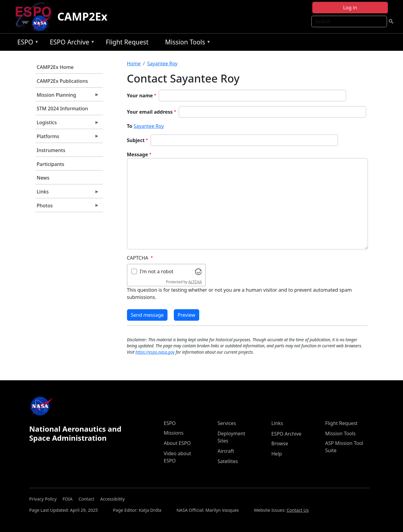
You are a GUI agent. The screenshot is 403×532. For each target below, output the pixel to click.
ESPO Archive (71, 43)
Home (134, 63)
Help (277, 454)
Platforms (67, 138)
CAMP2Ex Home (55, 67)
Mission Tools (186, 43)
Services (227, 423)
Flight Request (127, 42)
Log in (350, 8)
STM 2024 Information (62, 109)
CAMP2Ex (82, 16)
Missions (174, 433)
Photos (67, 207)
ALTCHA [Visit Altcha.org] (195, 282)
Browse (280, 443)
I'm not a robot (157, 271)
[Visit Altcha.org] (198, 271)
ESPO (26, 43)
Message (138, 154)
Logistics (67, 124)
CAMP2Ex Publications (62, 81)
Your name (140, 96)
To (130, 126)
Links (67, 193)
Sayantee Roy (162, 63)
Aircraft (226, 451)
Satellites (228, 461)
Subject (136, 140)
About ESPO (177, 443)
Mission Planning (67, 96)
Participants (50, 164)
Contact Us (298, 510)
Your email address (150, 112)
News (43, 178)
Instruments (51, 150)
